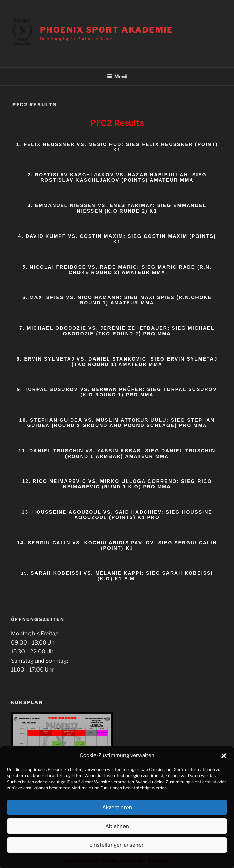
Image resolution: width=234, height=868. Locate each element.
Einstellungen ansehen (117, 846)
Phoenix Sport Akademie (106, 30)
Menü (117, 76)
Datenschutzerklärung (123, 860)
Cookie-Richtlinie (81, 860)
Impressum (159, 860)
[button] (224, 757)
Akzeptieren (117, 809)
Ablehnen (117, 827)
